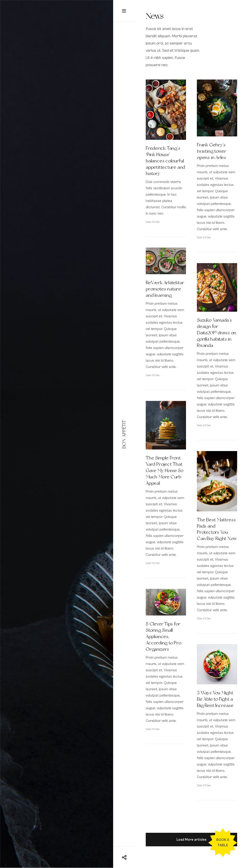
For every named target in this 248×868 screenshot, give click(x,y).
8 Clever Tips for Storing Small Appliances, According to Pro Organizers (163, 636)
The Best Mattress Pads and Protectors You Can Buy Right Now (217, 529)
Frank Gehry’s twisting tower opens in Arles (212, 151)
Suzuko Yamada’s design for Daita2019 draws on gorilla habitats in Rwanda (217, 333)
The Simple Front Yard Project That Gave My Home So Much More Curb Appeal (165, 470)
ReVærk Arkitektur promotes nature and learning (165, 289)
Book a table (223, 843)
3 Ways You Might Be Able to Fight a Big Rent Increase (215, 699)
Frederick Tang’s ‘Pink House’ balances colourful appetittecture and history (165, 161)
